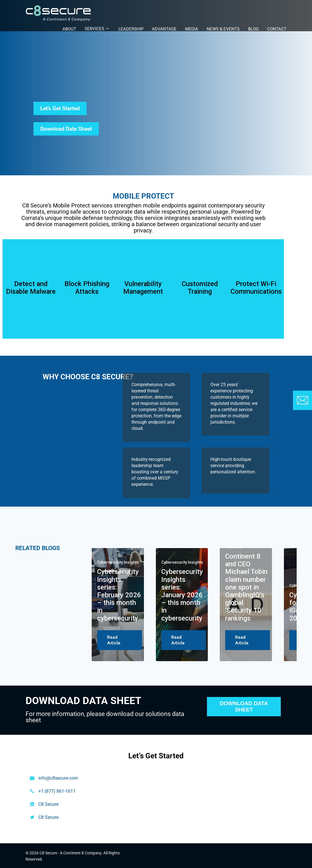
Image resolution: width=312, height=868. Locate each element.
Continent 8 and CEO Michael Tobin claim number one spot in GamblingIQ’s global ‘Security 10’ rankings (246, 587)
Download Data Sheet (66, 129)
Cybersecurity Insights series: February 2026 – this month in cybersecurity (119, 595)
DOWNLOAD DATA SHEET (244, 706)
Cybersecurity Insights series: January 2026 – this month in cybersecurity (182, 595)
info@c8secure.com (58, 778)
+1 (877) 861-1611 (57, 791)
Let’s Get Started (60, 108)
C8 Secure (48, 804)
